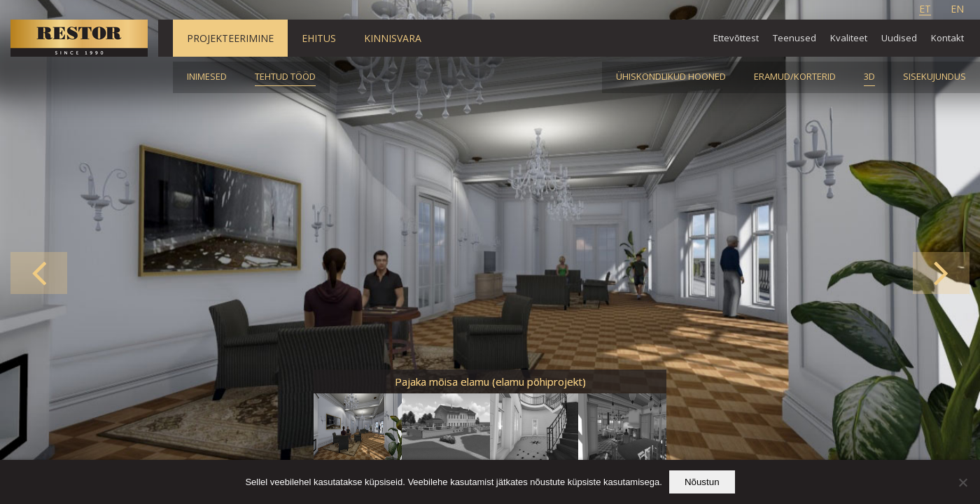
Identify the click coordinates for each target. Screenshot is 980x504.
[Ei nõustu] (962, 482)
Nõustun (702, 482)
